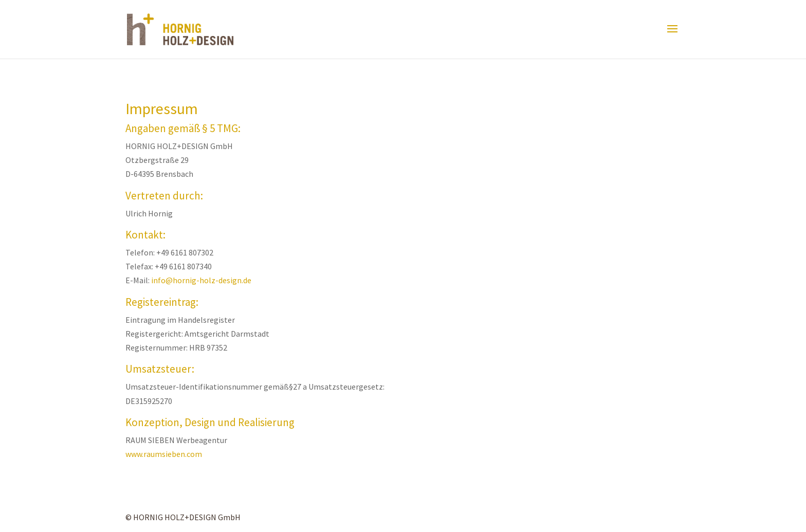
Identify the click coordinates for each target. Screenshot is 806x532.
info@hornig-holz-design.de (201, 280)
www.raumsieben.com (164, 454)
